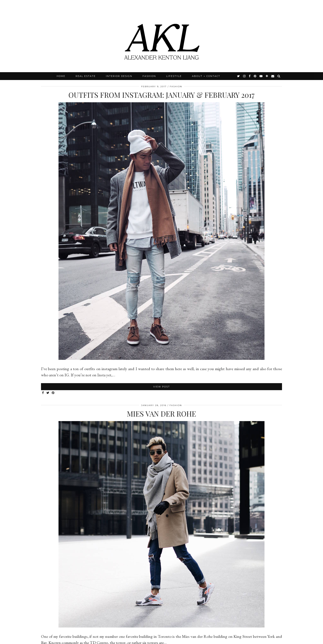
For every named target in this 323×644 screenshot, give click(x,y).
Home (61, 76)
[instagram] (245, 76)
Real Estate (86, 76)
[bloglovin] (267, 76)
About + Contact (206, 76)
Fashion (149, 76)
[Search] (279, 76)
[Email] (273, 76)
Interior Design (119, 76)
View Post (162, 387)
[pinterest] (255, 76)
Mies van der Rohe (161, 414)
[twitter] (239, 76)
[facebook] (250, 76)
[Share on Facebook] (43, 393)
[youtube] (261, 76)
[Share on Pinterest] (53, 393)
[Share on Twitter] (48, 393)
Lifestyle (174, 76)
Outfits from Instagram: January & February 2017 (161, 95)
